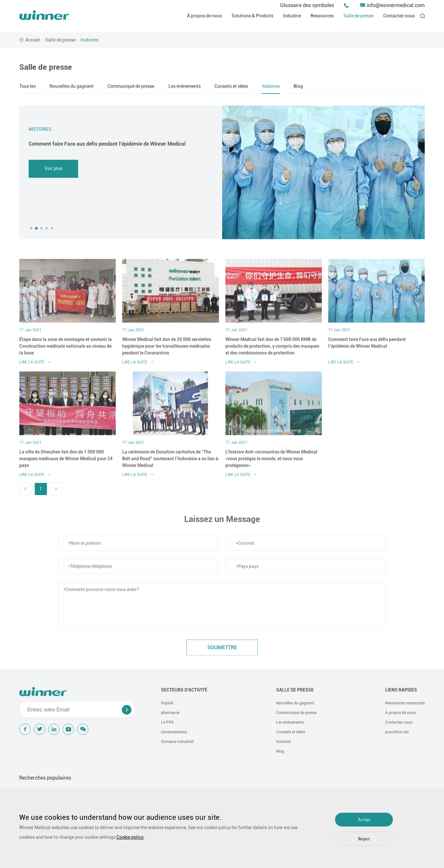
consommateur (174, 732)
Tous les (27, 86)
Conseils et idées (231, 86)
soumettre (222, 651)
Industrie (292, 16)
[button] (31, 228)
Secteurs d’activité (184, 690)
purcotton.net (397, 732)
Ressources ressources (405, 703)
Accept (364, 820)
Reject (364, 839)
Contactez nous (399, 16)
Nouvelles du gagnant (72, 86)
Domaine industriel (177, 742)
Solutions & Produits (252, 16)
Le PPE (167, 722)
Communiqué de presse (131, 86)
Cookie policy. (130, 837)
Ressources (322, 16)
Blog (298, 86)
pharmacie (170, 713)
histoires (90, 40)
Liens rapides (401, 690)
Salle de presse (358, 16)
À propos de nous (204, 16)
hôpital (167, 703)
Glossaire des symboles (307, 5)
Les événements (185, 86)
